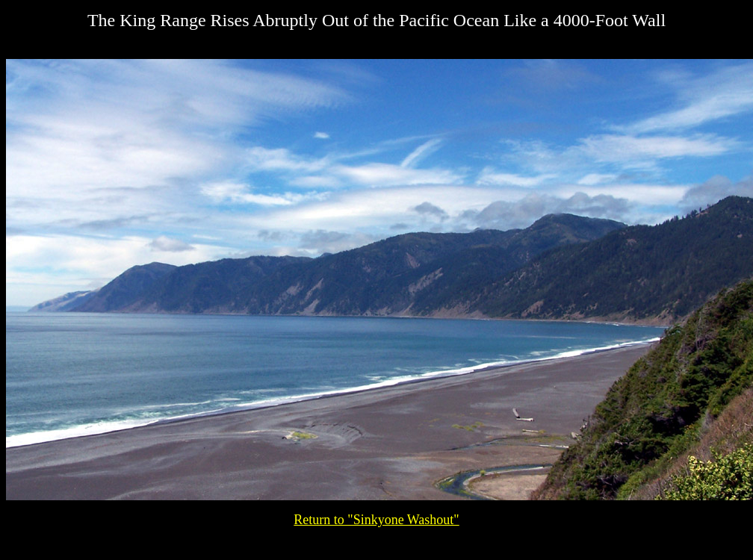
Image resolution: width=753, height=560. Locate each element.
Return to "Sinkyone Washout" (376, 520)
